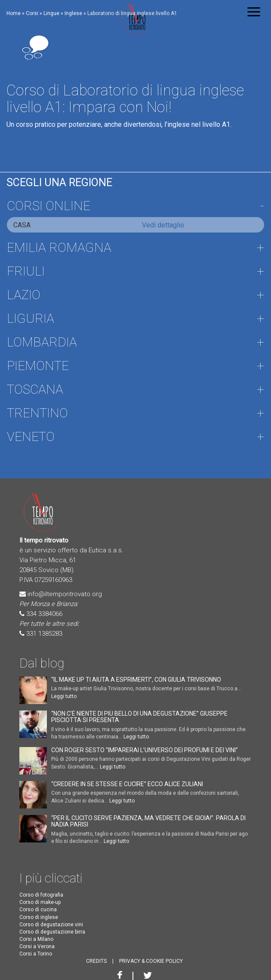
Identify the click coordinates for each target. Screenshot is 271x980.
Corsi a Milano (36, 939)
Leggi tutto (64, 696)
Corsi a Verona (37, 946)
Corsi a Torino (36, 954)
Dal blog (42, 663)
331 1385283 (44, 634)
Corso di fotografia (41, 895)
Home (14, 13)
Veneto (31, 436)
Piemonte (38, 366)
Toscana (35, 389)
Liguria (31, 318)
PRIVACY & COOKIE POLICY (151, 961)
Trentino (37, 413)
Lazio (24, 295)
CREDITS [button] (96, 961)
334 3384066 (44, 614)
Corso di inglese (39, 917)
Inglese (73, 13)
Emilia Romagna (59, 247)
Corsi (32, 13)
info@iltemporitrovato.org (65, 594)
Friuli (26, 271)
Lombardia (42, 342)
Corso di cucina (38, 910)
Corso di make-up (40, 902)
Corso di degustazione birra (52, 932)
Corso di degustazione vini (51, 925)
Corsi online (49, 206)
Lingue (51, 13)
